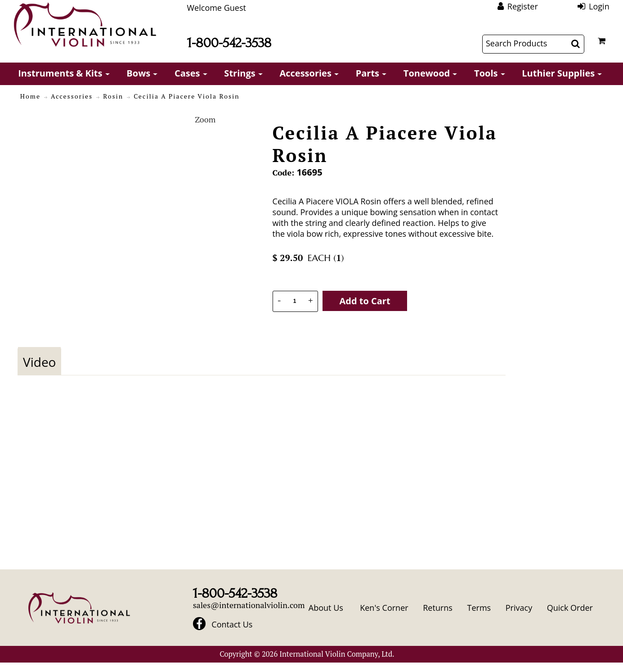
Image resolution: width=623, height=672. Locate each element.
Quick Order (570, 608)
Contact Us (232, 625)
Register (523, 6)
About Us (326, 608)
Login (599, 6)
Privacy (519, 608)
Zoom (205, 119)
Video (39, 362)
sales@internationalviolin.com (249, 605)
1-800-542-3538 (229, 43)
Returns (438, 608)
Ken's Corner (384, 608)
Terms (479, 608)
